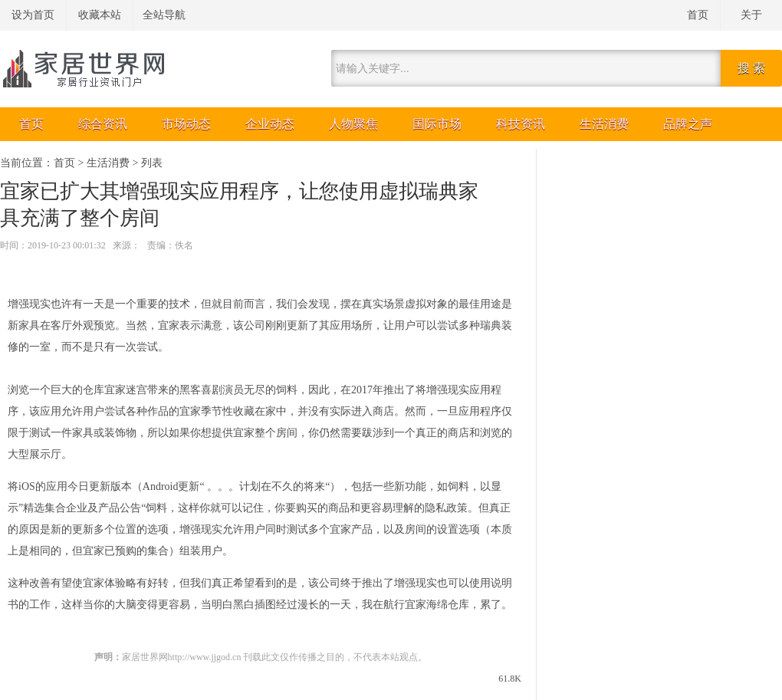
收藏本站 (100, 15)
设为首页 (33, 15)
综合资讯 (103, 124)
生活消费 (604, 124)
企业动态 (270, 124)
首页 (698, 15)
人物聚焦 (353, 124)
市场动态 (186, 124)
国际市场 (437, 124)
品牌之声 (688, 124)
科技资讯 (521, 124)
